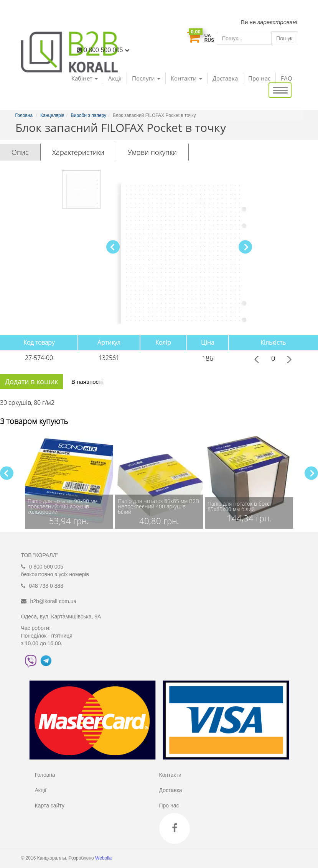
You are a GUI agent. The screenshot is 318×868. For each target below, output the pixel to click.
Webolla (104, 858)
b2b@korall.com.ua (54, 601)
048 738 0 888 (46, 586)
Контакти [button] (186, 78)
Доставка (225, 78)
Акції (115, 78)
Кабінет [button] (85, 78)
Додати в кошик (31, 381)
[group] (69, 481)
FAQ (287, 78)
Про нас (259, 78)
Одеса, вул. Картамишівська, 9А (61, 616)
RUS (209, 40)
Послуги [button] (146, 78)
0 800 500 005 (106, 50)
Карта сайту (50, 806)
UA (208, 36)
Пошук (284, 38)
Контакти (170, 775)
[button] (245, 247)
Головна (45, 775)
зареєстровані (277, 22)
